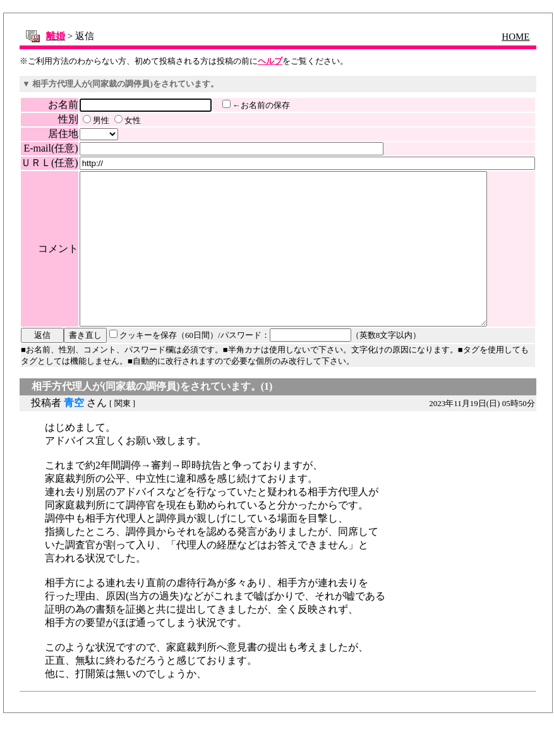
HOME (517, 37)
